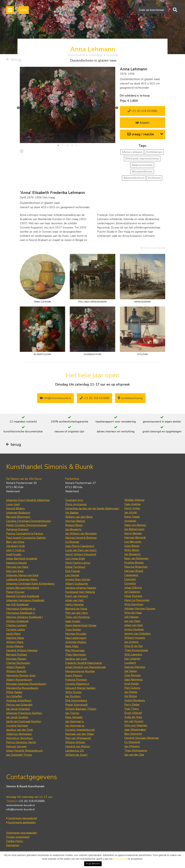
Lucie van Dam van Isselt (81, 551)
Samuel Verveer (16, 747)
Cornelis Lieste (16, 630)
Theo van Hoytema (77, 617)
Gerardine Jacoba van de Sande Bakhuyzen (92, 509)
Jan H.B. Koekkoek (17, 605)
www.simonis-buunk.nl (20, 806)
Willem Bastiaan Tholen (81, 709)
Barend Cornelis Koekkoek (23, 596)
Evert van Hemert (77, 596)
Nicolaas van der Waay (80, 734)
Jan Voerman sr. (75, 726)
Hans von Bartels (135, 525)
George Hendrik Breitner (81, 538)
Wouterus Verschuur (19, 738)
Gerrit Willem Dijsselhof (81, 555)
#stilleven (154, 178)
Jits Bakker (72, 513)
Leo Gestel (72, 576)
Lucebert (130, 663)
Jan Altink (131, 513)
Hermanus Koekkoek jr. (21, 613)
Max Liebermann (76, 638)
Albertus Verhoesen (19, 734)
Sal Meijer (131, 671)
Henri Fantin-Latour (78, 563)
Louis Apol (13, 505)
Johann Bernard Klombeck (23, 588)
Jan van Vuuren (134, 722)
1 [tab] (58, 145)
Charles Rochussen (18, 663)
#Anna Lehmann (132, 152)
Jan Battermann (134, 529)
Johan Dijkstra (133, 588)
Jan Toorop (72, 713)
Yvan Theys (132, 709)
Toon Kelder (73, 630)
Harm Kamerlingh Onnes (81, 626)
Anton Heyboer (134, 630)
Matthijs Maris (15, 638)
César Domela (133, 596)
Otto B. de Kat (133, 646)
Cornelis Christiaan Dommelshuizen (29, 521)
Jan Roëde (131, 692)
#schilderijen (154, 152)
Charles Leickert (16, 626)
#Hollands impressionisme (142, 159)
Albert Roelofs (16, 667)
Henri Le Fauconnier (137, 600)
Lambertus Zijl (75, 751)
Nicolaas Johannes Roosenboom (26, 684)
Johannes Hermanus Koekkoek (25, 601)
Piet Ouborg (132, 688)
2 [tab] (63, 145)
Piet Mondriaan (75, 651)
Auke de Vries (133, 717)
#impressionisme (142, 165)
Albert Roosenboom (19, 680)
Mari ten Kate (15, 571)
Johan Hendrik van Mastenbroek (85, 667)
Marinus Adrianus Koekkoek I (24, 617)
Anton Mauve (15, 647)
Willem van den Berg (79, 517)
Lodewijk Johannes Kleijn (22, 580)
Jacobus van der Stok (19, 730)
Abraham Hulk (15, 546)
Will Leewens (133, 655)
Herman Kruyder (76, 634)
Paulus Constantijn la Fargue (25, 534)
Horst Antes (132, 509)
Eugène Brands (134, 563)
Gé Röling (131, 697)
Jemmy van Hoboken (137, 634)
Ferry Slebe (132, 705)
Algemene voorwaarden (22, 833)
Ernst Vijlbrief (133, 713)
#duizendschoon (134, 178)
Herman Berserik (135, 538)
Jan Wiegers (132, 747)
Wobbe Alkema (134, 500)
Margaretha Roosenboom (22, 688)
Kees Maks (72, 647)
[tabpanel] (68, 105)
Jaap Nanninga (133, 680)
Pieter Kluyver (15, 592)
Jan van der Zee (134, 755)
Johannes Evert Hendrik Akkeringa (28, 500)
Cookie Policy (15, 841)
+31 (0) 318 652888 (142, 111)
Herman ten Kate (17, 567)
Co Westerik (132, 742)
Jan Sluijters (73, 697)
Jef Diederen (132, 592)
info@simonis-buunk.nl (20, 810)
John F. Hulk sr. (16, 551)
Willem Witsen (75, 743)
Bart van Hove (15, 542)
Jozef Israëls (14, 555)
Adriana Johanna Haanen (81, 588)
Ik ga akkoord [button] (93, 864)
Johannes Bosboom (18, 513)
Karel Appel (132, 517)
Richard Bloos (74, 525)
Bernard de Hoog (76, 609)
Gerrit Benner (133, 534)
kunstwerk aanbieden (21, 823)
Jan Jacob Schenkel (18, 709)
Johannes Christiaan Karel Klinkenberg (30, 584)
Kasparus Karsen (17, 563)
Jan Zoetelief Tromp (19, 755)
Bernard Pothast (17, 655)
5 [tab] (77, 145)
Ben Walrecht (133, 734)
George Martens (135, 667)
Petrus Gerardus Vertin (21, 743)
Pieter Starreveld (76, 705)
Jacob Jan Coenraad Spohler (24, 722)
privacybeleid (120, 859)
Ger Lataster (132, 659)
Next (117, 108)
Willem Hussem (135, 638)
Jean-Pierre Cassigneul (80, 546)
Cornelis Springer (17, 726)
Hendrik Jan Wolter (78, 747)
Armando (130, 521)
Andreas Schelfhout (19, 701)
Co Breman (72, 542)
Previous (18, 108)
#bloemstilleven (142, 171)
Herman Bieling (75, 521)
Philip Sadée (14, 692)
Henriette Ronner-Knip (21, 676)
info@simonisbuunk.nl (55, 398)
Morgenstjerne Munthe (80, 672)
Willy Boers (132, 550)
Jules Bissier (132, 546)
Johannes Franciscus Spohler (24, 713)
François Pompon (76, 680)
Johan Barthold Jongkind (22, 559)
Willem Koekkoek (17, 622)
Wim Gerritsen (134, 605)
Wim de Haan (133, 613)
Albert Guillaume (77, 584)
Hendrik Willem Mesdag (22, 651)
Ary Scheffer (14, 697)
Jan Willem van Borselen (81, 534)
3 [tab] (67, 145)
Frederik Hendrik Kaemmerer (84, 663)
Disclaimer (13, 846)
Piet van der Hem (76, 613)
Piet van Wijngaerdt (78, 738)
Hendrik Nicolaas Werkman (142, 738)
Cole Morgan (132, 676)
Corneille (130, 584)
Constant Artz (74, 500)
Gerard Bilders (15, 509)
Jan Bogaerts (73, 530)
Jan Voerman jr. (75, 722)
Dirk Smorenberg (76, 701)
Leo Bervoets (133, 542)
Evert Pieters (74, 676)
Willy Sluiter (74, 692)
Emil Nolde (132, 684)
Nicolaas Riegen (16, 659)
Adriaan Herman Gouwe (140, 609)
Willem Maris (15, 642)
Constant (130, 580)
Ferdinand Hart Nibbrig (80, 592)
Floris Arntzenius (76, 505)
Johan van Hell (74, 601)
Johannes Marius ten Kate (22, 576)
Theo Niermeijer (76, 655)
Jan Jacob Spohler (17, 718)
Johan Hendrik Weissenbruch (24, 751)
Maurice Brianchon (136, 567)
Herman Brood (134, 571)
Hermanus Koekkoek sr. (21, 609)
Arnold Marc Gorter (78, 580)
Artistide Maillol (76, 642)
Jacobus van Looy (76, 659)
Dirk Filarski (73, 571)
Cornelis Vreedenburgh (80, 730)
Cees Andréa (132, 504)
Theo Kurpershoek (136, 651)
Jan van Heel (132, 621)
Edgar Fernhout (75, 567)
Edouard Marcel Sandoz (80, 688)
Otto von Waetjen (136, 726)
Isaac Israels (73, 622)
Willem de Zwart (76, 755)
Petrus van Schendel (19, 705)
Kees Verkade (74, 718)
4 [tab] (72, 145)
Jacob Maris (13, 634)
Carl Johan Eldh (75, 559)
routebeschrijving (130, 398)
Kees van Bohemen (136, 559)
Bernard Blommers (18, 517)
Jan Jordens (131, 642)
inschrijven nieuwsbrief (22, 819)
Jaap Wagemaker (135, 730)
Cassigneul (131, 575)
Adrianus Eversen (17, 530)
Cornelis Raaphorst (77, 684)
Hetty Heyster (75, 605)
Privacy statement (18, 837)
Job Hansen (132, 617)
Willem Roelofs (16, 672)
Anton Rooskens (135, 701)
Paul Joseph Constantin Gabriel (26, 538)
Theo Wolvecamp (136, 751)
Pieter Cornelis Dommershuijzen (27, 525)
